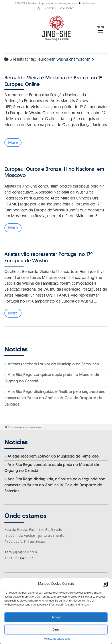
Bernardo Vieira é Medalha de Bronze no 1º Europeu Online (53, 81)
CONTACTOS (67, 8)
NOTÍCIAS (50, 8)
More (13, 143)
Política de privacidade (57, 639)
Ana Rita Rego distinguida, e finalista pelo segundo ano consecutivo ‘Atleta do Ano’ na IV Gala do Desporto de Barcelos (55, 398)
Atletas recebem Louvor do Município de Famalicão (53, 364)
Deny (56, 630)
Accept (56, 617)
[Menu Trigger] (100, 30)
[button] (105, 584)
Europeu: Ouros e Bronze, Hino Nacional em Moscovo (54, 172)
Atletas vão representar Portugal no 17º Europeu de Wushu (49, 257)
